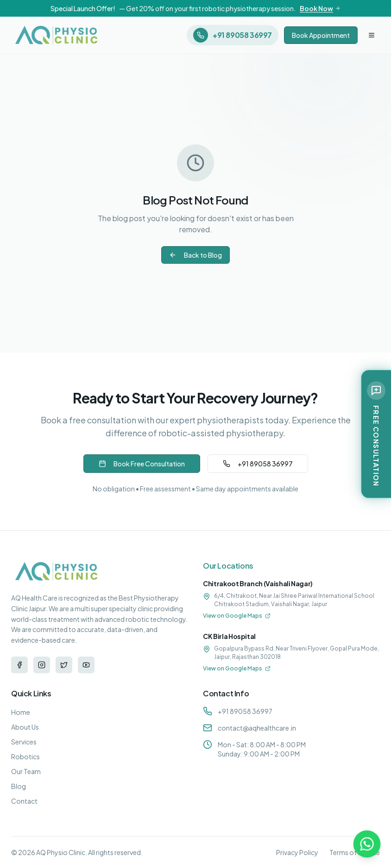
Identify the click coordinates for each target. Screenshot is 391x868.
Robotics (25, 756)
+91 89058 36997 (258, 464)
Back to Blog (195, 255)
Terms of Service (355, 852)
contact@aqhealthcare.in (257, 728)
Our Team (26, 771)
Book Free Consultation (142, 464)
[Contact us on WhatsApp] (367, 844)
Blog (19, 786)
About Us (25, 727)
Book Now (320, 8)
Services (24, 742)
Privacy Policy (297, 852)
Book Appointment (321, 35)
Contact (24, 801)
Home (21, 712)
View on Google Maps (237, 616)
